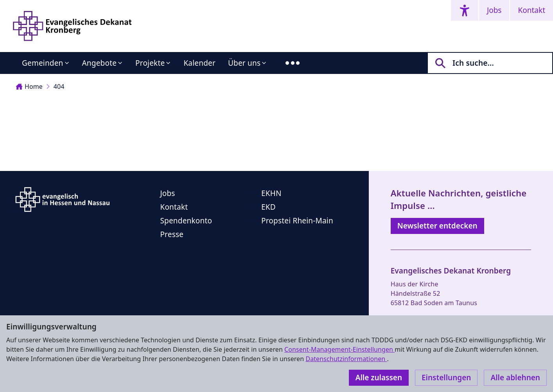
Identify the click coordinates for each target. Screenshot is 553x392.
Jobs (494, 10)
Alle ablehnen (515, 378)
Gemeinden (43, 63)
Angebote (100, 63)
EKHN (271, 193)
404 (59, 86)
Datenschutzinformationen (346, 359)
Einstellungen (446, 378)
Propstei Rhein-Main (297, 221)
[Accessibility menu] (465, 10)
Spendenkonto (186, 221)
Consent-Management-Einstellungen (339, 349)
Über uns (244, 63)
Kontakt (531, 10)
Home (29, 86)
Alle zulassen (379, 378)
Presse (172, 234)
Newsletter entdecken (437, 226)
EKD (268, 207)
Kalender (199, 63)
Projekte (150, 63)
